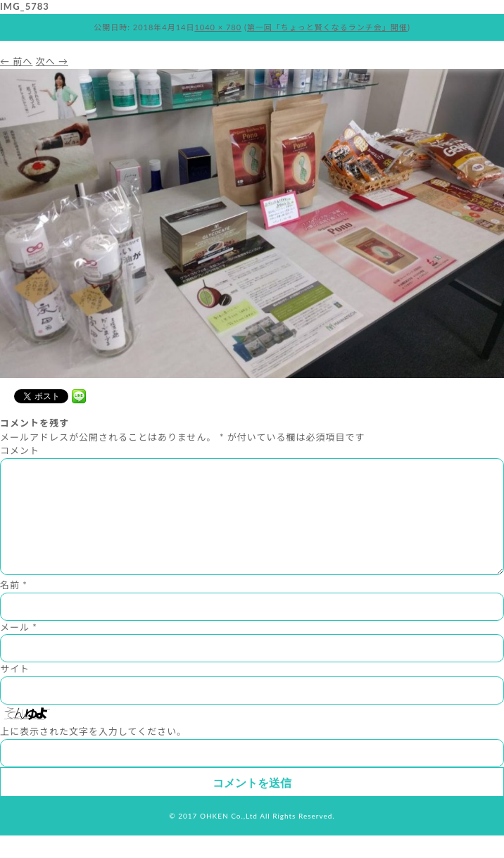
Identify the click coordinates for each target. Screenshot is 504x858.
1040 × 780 (218, 27)
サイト (15, 691)
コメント (20, 450)
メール (19, 650)
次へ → (52, 61)
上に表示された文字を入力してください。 (93, 754)
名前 (14, 607)
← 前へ (16, 61)
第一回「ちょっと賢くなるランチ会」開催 (327, 27)
